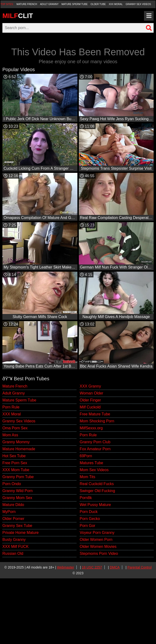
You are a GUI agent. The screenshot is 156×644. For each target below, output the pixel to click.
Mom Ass (10, 435)
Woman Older (92, 393)
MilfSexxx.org (91, 428)
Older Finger (90, 400)
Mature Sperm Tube (75, 4)
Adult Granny (49, 4)
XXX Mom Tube (16, 470)
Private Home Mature (20, 533)
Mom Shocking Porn (97, 421)
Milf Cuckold (90, 407)
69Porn (86, 456)
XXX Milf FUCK (15, 547)
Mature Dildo (13, 505)
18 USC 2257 (92, 567)
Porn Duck (89, 512)
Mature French (27, 4)
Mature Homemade (19, 449)
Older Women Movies (98, 547)
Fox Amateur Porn (95, 449)
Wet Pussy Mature (95, 505)
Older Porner (13, 519)
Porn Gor (88, 526)
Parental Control (140, 567)
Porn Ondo (12, 484)
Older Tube (98, 4)
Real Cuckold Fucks (97, 484)
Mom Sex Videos (94, 470)
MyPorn (9, 512)
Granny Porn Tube (18, 477)
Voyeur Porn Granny (97, 533)
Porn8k (86, 498)
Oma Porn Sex (15, 428)
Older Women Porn (96, 540)
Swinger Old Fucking (98, 491)
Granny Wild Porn (17, 491)
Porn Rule (11, 407)
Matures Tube (92, 463)
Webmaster (66, 567)
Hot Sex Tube (14, 456)
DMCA (115, 567)
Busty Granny (14, 540)
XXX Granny (90, 386)
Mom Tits (88, 477)
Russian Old (13, 553)
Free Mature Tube (95, 414)
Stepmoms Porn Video (99, 553)
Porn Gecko (90, 519)
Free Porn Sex (15, 463)
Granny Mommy (16, 442)
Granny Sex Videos (138, 4)
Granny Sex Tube (17, 526)
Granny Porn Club (95, 442)
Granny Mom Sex (17, 498)
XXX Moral (116, 4)
